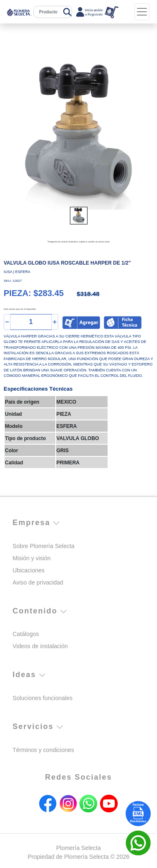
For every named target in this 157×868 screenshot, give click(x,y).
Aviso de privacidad (38, 582)
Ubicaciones (28, 570)
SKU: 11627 (13, 281)
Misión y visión (32, 558)
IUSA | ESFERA (17, 272)
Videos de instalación (40, 646)
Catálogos (26, 634)
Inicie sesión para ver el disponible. (20, 309)
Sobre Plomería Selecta (44, 546)
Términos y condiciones (43, 750)
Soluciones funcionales (42, 698)
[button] (15, 135)
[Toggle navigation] (142, 12)
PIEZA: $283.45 (34, 293)
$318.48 (88, 294)
